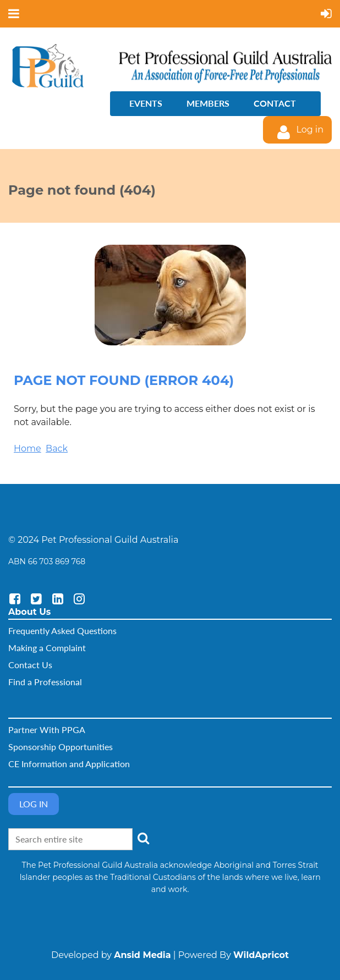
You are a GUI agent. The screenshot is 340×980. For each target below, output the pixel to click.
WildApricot (261, 955)
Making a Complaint (47, 648)
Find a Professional (45, 682)
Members (208, 103)
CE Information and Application (69, 764)
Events (146, 103)
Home (28, 448)
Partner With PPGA (47, 730)
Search (143, 838)
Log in (310, 130)
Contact (275, 103)
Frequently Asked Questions (62, 631)
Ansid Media (142, 955)
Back (57, 448)
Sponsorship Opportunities (61, 747)
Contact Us (30, 665)
